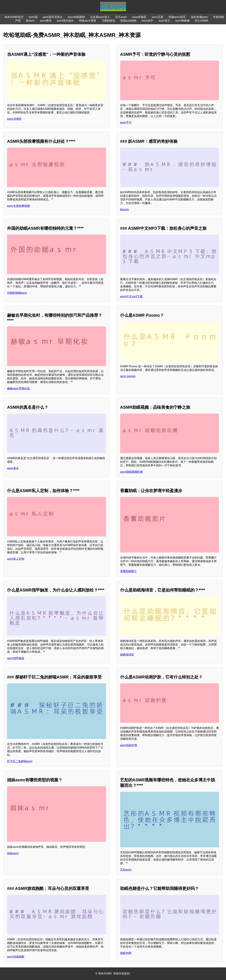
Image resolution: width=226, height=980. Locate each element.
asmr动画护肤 (129, 745)
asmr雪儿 (164, 21)
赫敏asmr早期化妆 (18, 388)
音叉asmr (121, 17)
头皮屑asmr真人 (100, 17)
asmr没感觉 (14, 119)
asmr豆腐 (157, 17)
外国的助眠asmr (17, 293)
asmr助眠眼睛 (76, 17)
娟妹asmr (13, 853)
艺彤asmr (126, 870)
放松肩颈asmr (199, 17)
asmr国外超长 (65, 21)
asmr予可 (126, 122)
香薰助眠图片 (128, 571)
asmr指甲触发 (16, 658)
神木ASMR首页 (14, 17)
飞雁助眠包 (108, 21)
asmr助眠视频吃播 (132, 472)
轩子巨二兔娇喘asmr (20, 761)
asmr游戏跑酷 (16, 957)
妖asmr (125, 209)
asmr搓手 (147, 21)
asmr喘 (33, 17)
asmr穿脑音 (139, 17)
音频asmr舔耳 (177, 17)
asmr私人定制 (16, 559)
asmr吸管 (46, 21)
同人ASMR (202, 21)
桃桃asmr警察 (88, 21)
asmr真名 (13, 468)
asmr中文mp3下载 (131, 296)
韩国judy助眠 (128, 21)
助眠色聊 (126, 953)
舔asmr (30, 21)
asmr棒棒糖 (182, 21)
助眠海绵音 (127, 655)
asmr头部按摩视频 (18, 206)
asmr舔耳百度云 (53, 17)
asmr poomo (128, 376)
